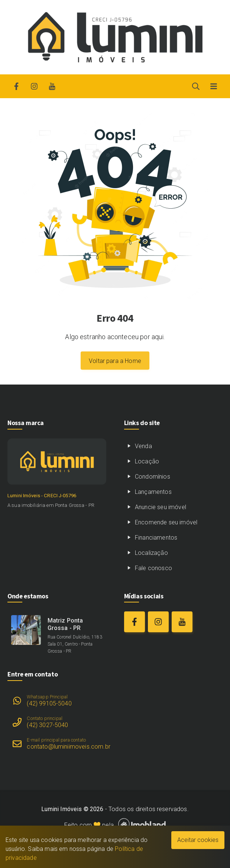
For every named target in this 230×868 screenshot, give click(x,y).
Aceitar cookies (198, 840)
